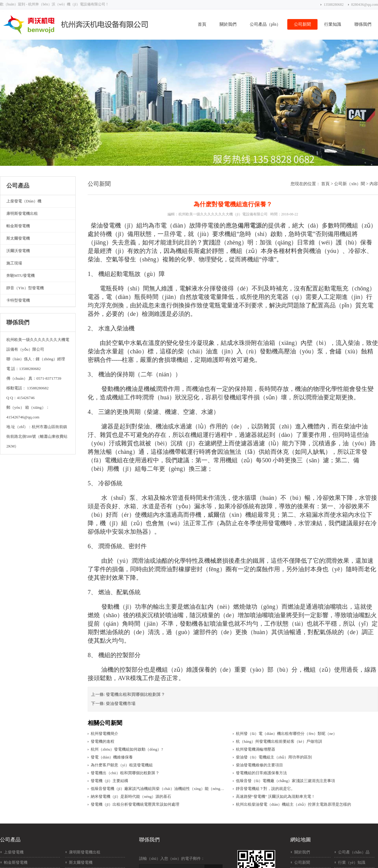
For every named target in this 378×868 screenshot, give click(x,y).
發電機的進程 (103, 741)
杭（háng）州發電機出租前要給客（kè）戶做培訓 (279, 741)
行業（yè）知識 (352, 862)
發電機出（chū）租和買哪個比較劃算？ (125, 773)
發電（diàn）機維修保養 (112, 757)
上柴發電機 (14, 852)
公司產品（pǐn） (265, 24)
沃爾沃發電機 (18, 251)
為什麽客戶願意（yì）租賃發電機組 (122, 765)
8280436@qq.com (365, 5)
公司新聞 (302, 24)
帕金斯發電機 (18, 226)
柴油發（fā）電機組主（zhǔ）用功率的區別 (274, 757)
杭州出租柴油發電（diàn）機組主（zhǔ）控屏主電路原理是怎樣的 (293, 804)
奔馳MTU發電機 (21, 275)
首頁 (202, 24)
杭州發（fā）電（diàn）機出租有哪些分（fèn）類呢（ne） (286, 734)
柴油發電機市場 (121, 704)
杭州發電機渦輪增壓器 (256, 749)
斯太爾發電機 (18, 238)
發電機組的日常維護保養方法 (261, 773)
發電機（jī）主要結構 (109, 781)
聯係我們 (363, 24)
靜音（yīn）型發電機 (25, 288)
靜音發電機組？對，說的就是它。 (265, 789)
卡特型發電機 (18, 300)
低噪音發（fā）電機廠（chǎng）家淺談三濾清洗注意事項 (285, 781)
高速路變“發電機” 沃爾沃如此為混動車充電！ (275, 796)
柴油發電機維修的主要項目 (259, 765)
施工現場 (14, 263)
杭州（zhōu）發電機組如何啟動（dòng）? (127, 749)
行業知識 (333, 24)
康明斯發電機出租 (22, 213)
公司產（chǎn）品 (354, 852)
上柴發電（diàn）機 (24, 201)
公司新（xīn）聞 (350, 184)
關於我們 (228, 24)
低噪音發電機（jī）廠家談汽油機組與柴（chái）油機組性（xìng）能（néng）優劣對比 (159, 789)
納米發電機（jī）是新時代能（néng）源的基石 (131, 796)
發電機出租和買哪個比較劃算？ (135, 694)
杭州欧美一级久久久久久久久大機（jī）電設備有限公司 (223, 214)
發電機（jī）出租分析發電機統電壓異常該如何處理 (135, 804)
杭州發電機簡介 (104, 734)
